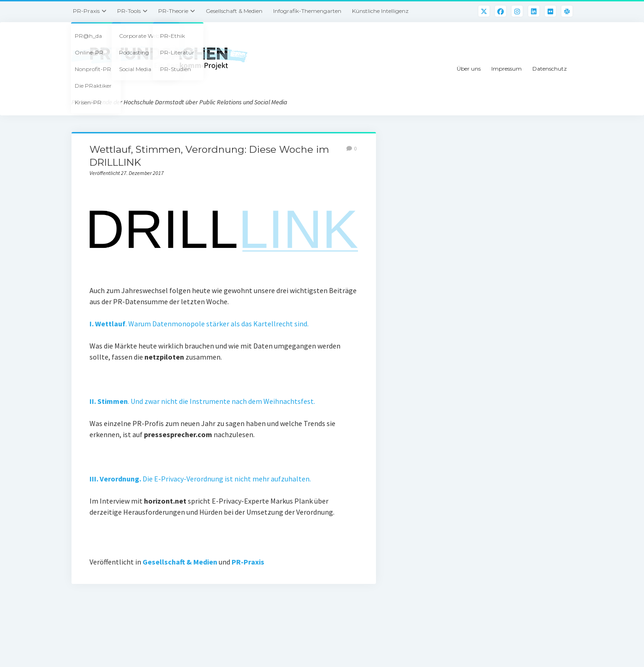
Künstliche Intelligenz (380, 11)
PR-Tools (129, 11)
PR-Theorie (173, 11)
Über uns (469, 69)
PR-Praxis (86, 11)
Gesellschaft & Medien (234, 11)
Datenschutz (550, 69)
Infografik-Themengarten (307, 11)
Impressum (507, 69)
